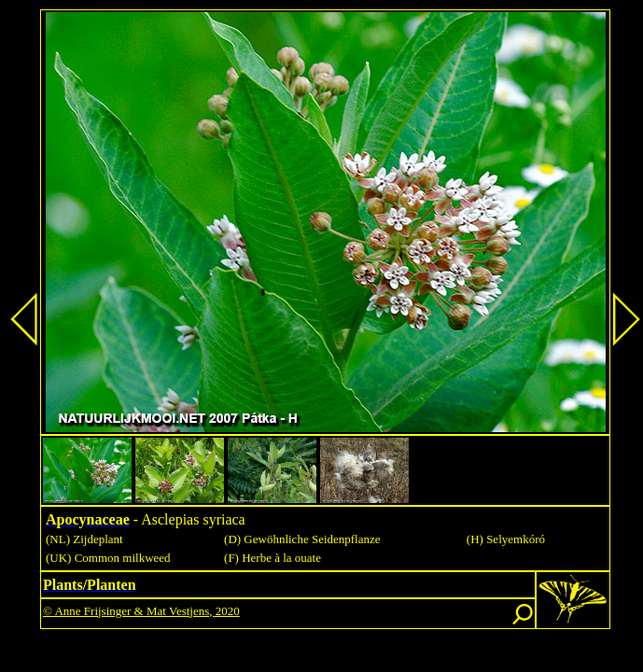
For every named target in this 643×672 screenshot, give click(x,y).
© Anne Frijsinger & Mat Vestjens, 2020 (141, 611)
